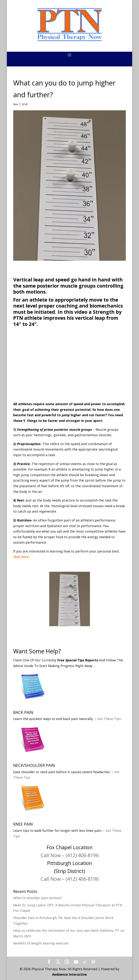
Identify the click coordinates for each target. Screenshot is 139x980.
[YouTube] (76, 962)
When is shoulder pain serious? (37, 898)
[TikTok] (85, 962)
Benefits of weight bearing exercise (41, 943)
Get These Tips (109, 719)
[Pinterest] (93, 962)
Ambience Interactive (69, 974)
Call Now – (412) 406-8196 (70, 855)
